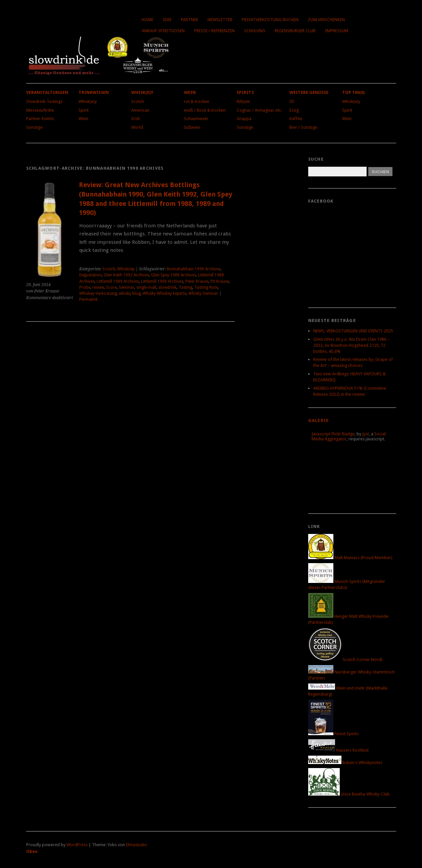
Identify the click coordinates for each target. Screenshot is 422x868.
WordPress (77, 845)
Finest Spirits (333, 734)
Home (148, 20)
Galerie (319, 420)
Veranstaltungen (47, 92)
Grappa (244, 119)
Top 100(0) (353, 92)
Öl (292, 101)
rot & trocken (197, 101)
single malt (146, 287)
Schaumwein (196, 119)
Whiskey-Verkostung (98, 293)
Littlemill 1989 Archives (118, 281)
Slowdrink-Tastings (44, 101)
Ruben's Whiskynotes (345, 763)
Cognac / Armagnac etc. (259, 110)
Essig (294, 110)
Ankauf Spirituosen (163, 31)
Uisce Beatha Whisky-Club (349, 794)
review (98, 287)
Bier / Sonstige (303, 127)
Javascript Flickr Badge (333, 434)
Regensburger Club (295, 31)
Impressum (337, 31)
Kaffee (296, 119)
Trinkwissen (94, 92)
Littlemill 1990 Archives (162, 281)
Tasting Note (206, 287)
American (140, 110)
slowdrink (168, 287)
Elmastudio (136, 845)
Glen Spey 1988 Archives (174, 275)
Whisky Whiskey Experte (165, 293)
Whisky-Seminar (203, 293)
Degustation (90, 275)
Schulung (255, 31)
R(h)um (243, 101)
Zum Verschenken (326, 20)
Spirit (84, 110)
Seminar (127, 287)
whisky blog (130, 293)
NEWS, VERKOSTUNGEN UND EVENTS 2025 (353, 331)
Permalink (88, 300)
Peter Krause (197, 281)
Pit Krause (220, 281)
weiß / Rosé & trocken (205, 110)
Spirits (245, 92)
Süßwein (192, 127)
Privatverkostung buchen (270, 20)
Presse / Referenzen (214, 31)
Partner (190, 20)
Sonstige (34, 127)
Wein (83, 119)
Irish (136, 119)
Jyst (366, 434)
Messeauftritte (40, 110)
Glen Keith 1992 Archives (126, 275)
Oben (32, 851)
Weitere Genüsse (309, 92)
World (137, 127)
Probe (85, 287)
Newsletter (220, 20)
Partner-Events (40, 119)
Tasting (185, 287)
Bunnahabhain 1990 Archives (194, 269)
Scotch (138, 101)
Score (111, 287)
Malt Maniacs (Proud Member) (350, 558)
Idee (167, 20)
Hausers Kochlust (338, 750)
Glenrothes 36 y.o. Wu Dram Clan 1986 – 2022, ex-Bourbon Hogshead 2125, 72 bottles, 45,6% (351, 345)
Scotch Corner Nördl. (346, 660)
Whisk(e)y (88, 101)
